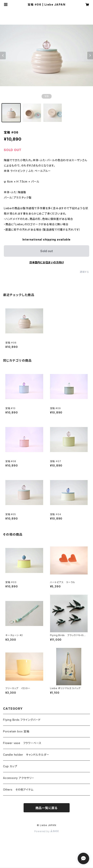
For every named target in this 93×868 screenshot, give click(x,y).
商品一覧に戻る (47, 808)
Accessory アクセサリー (19, 778)
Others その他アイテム (18, 790)
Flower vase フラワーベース (22, 743)
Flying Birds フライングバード (22, 720)
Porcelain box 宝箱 (16, 731)
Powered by (47, 831)
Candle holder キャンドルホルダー (26, 755)
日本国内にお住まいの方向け (47, 262)
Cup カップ (10, 766)
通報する (84, 272)
